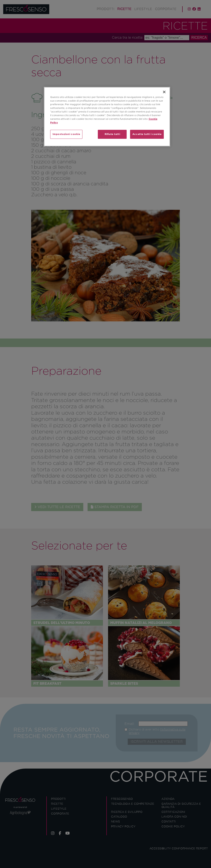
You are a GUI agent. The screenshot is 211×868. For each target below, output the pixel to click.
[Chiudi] (164, 92)
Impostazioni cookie (66, 134)
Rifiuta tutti (112, 134)
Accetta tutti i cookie (147, 134)
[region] (107, 117)
